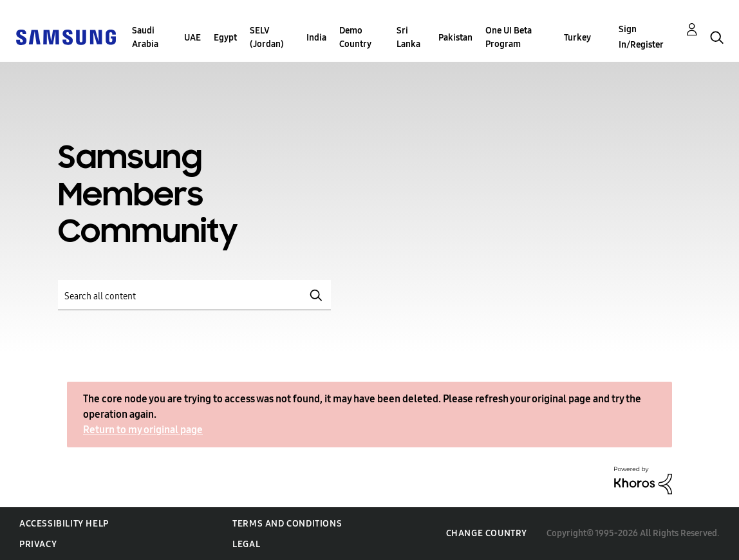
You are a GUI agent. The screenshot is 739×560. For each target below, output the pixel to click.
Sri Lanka (408, 37)
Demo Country (355, 37)
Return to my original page (143, 430)
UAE (192, 38)
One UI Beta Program (509, 37)
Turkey (577, 38)
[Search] (194, 295)
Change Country (487, 533)
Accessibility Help (64, 524)
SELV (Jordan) (267, 37)
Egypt (225, 38)
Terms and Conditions (287, 524)
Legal (246, 544)
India (316, 38)
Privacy (38, 544)
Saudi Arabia (145, 37)
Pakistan (455, 38)
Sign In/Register (641, 37)
